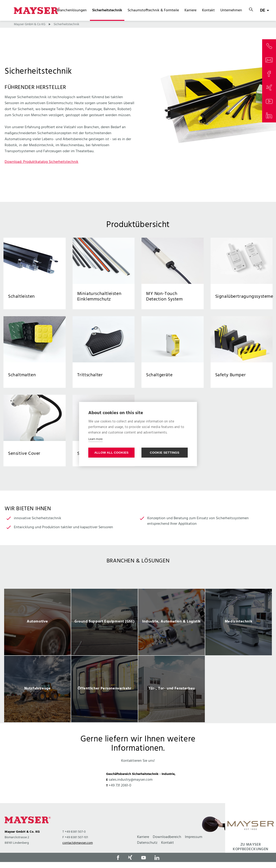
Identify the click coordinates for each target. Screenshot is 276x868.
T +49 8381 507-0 (74, 832)
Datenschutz (147, 843)
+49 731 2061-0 (120, 786)
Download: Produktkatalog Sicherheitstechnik (41, 162)
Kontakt (208, 10)
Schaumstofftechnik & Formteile (153, 10)
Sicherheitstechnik (107, 10)
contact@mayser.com (78, 843)
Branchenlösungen (72, 10)
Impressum (194, 837)
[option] (37, 622)
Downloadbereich (167, 837)
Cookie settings (165, 453)
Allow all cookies (111, 453)
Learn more (95, 439)
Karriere (190, 10)
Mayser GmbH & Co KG (30, 24)
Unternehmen (231, 10)
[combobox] (265, 10)
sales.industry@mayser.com (131, 780)
